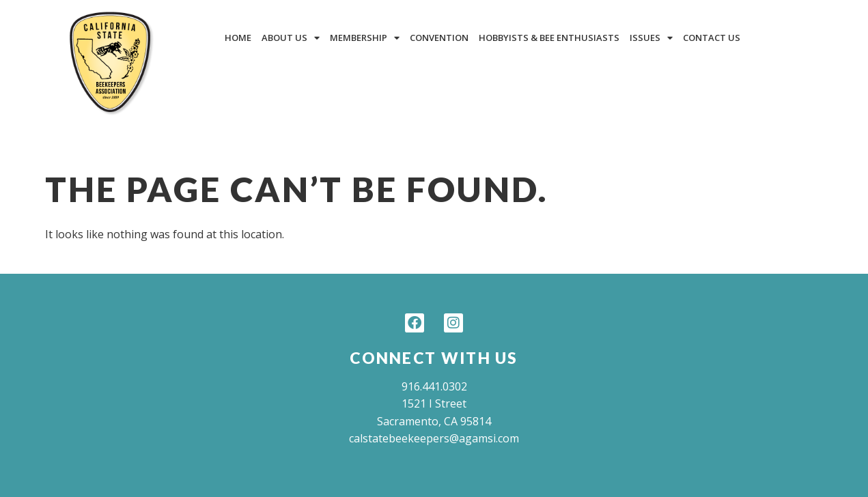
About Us (291, 38)
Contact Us (712, 38)
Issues (651, 38)
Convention (439, 38)
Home (238, 38)
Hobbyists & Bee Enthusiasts (549, 38)
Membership (365, 38)
